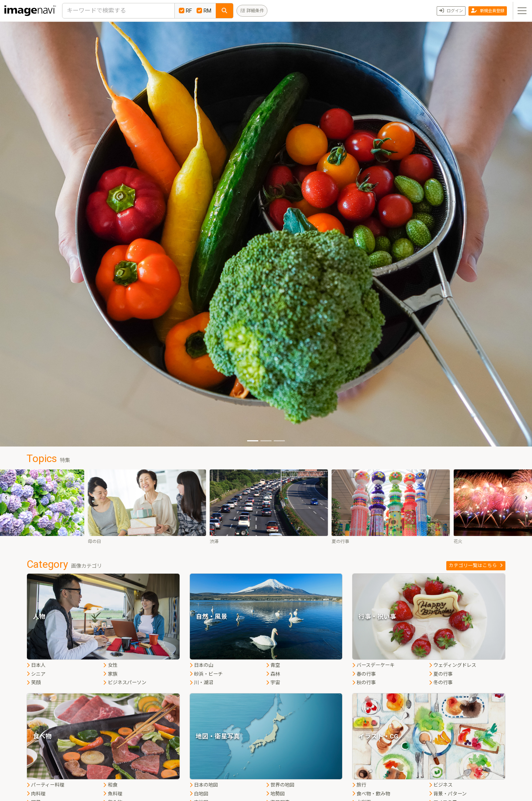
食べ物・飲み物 (371, 794)
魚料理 (112, 794)
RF (185, 11)
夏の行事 (441, 674)
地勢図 (275, 794)
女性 (110, 665)
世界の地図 (280, 785)
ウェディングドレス (453, 665)
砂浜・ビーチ (206, 674)
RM (204, 11)
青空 (273, 665)
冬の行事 (441, 683)
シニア (36, 674)
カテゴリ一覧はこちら (476, 565)
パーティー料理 (45, 785)
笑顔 (34, 683)
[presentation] (6, 498)
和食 (110, 785)
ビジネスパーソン (125, 683)
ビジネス (441, 785)
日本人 (36, 665)
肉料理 (36, 794)
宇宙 (273, 683)
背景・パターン (448, 794)
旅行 (359, 785)
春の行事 (364, 674)
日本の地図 (204, 785)
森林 (273, 674)
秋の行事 (364, 683)
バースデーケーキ (373, 665)
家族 (110, 674)
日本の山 (201, 665)
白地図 (199, 794)
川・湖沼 (201, 683)
